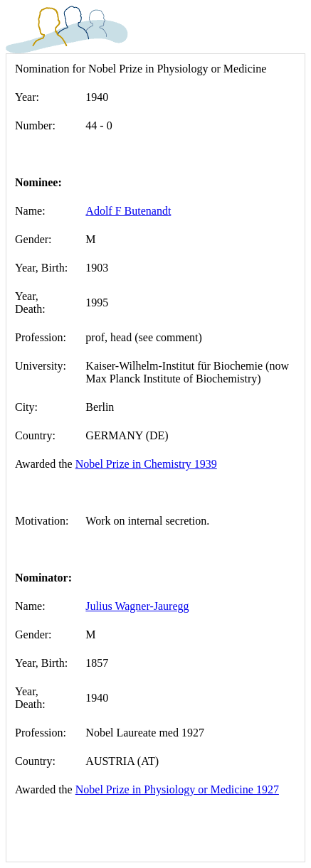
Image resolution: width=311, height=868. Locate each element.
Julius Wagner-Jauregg (137, 606)
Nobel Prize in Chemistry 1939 (146, 464)
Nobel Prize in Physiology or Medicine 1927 (177, 789)
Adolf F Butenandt (128, 211)
